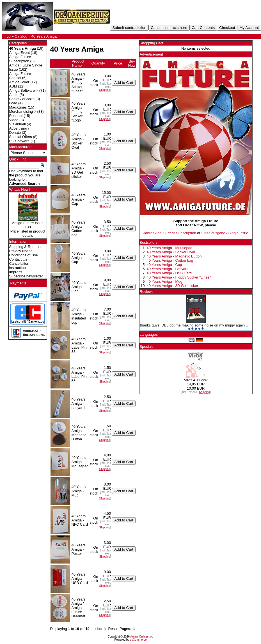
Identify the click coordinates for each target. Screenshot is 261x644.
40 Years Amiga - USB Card (169, 273)
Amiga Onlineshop (142, 637)
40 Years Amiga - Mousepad (170, 248)
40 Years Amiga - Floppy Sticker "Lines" (179, 277)
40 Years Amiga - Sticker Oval (171, 252)
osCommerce (138, 640)
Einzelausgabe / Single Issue (225, 233)
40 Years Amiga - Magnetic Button (174, 256)
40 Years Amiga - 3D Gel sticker (173, 286)
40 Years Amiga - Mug (165, 281)
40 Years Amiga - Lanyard (168, 269)
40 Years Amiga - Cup (164, 265)
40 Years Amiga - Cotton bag (170, 260)
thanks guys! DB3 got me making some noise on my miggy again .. (194, 325)
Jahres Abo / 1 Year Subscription (170, 233)
